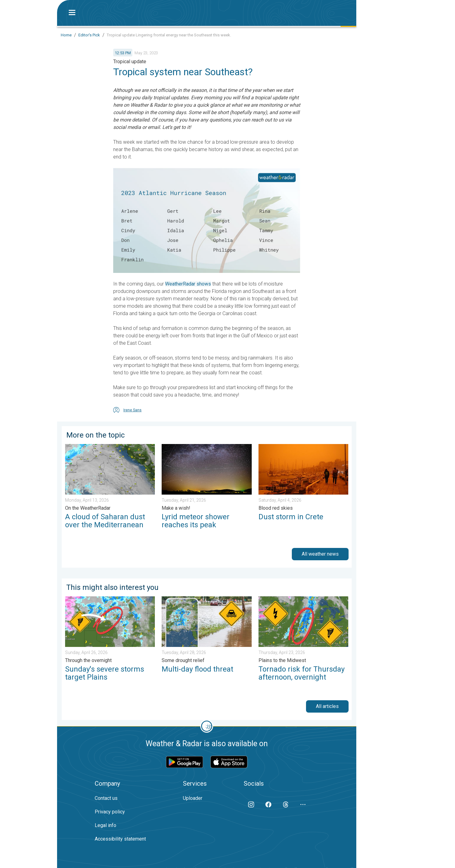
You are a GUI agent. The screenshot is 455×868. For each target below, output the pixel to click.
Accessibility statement (120, 839)
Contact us (106, 798)
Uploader (193, 798)
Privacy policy (110, 812)
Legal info (105, 825)
